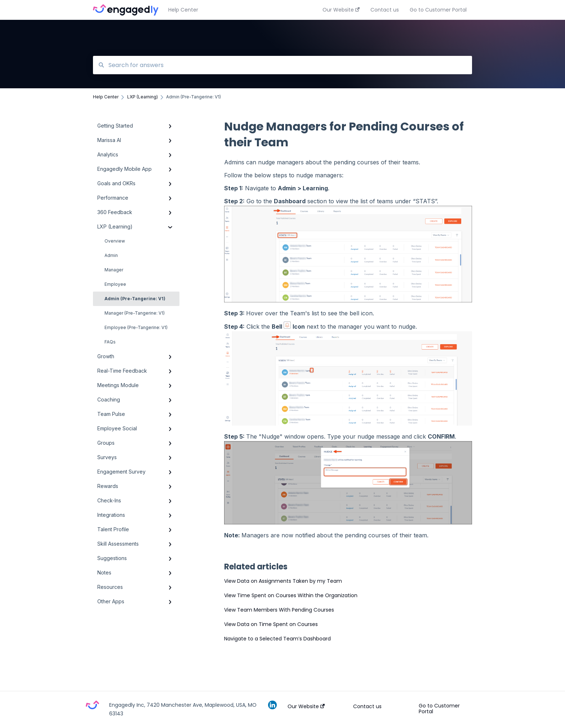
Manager (114, 270)
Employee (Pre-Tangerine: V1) (136, 327)
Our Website (306, 706)
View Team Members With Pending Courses (279, 610)
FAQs (110, 342)
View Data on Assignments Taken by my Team (283, 581)
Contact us (367, 706)
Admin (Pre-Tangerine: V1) (135, 299)
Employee (115, 284)
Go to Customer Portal (439, 709)
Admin (111, 255)
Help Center (183, 10)
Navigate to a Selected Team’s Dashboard (277, 639)
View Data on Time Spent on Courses (271, 624)
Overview (115, 241)
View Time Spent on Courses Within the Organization (291, 595)
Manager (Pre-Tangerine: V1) (135, 313)
